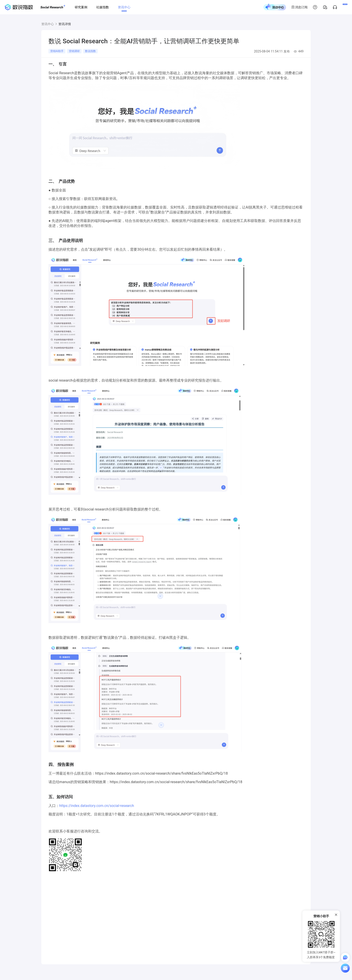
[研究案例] (81, 7)
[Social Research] (53, 7)
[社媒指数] (103, 7)
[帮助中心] (299, 7)
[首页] (19, 7)
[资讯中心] (124, 7)
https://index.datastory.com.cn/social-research (97, 806)
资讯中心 (48, 24)
